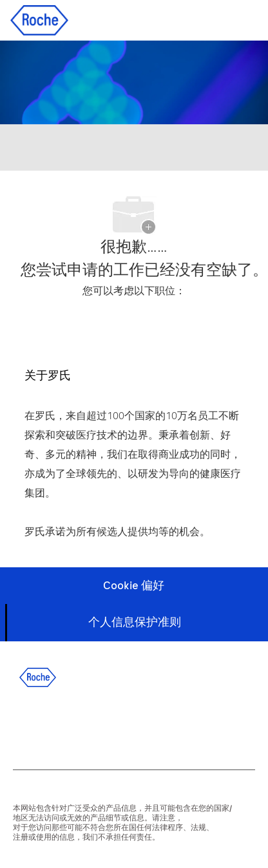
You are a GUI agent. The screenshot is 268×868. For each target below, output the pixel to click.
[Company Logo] (39, 20)
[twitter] (92, 725)
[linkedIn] (57, 725)
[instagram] (127, 725)
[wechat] (162, 725)
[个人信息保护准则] (135, 622)
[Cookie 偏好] (134, 586)
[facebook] (23, 725)
